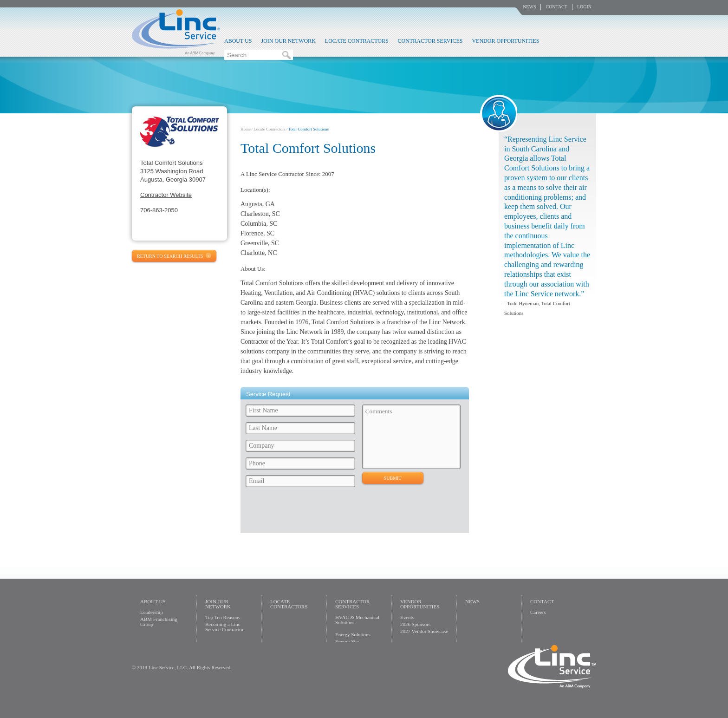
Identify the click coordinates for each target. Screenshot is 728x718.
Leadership (152, 612)
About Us (238, 41)
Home (246, 129)
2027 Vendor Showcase (424, 631)
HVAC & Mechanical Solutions (357, 620)
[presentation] (313, 513)
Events (407, 617)
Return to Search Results (170, 256)
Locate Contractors (357, 41)
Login (584, 7)
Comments (412, 437)
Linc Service (176, 32)
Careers (538, 612)
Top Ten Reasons (223, 617)
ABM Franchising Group (159, 622)
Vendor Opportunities (505, 41)
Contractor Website (166, 195)
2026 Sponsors (415, 624)
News (529, 7)
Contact (556, 7)
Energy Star (347, 641)
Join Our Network (288, 41)
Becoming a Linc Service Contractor (224, 627)
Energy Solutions (353, 634)
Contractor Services (430, 41)
